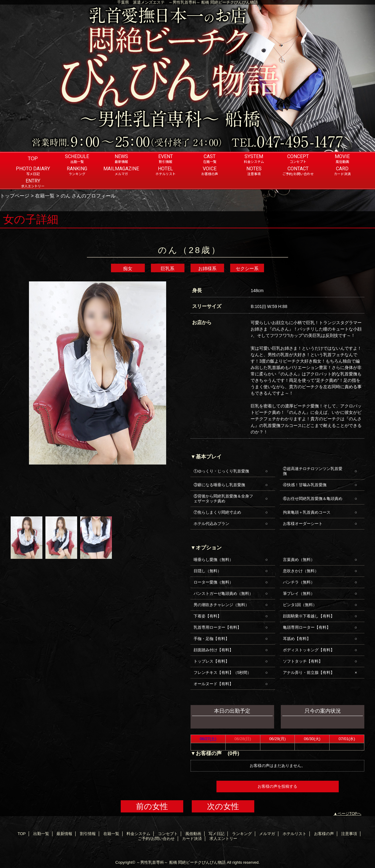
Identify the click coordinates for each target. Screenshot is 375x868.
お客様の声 (324, 834)
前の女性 (152, 806)
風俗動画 (193, 834)
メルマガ (267, 834)
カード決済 (192, 839)
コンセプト (168, 834)
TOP (33, 158)
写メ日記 (216, 834)
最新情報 (64, 834)
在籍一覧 (45, 196)
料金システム (138, 834)
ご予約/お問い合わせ (156, 839)
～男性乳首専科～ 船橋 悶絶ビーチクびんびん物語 (181, 862)
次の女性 (223, 806)
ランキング (242, 834)
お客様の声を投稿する (277, 786)
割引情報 (88, 834)
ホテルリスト (295, 834)
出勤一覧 (41, 834)
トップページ (15, 196)
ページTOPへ (350, 814)
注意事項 (349, 834)
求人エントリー (223, 839)
